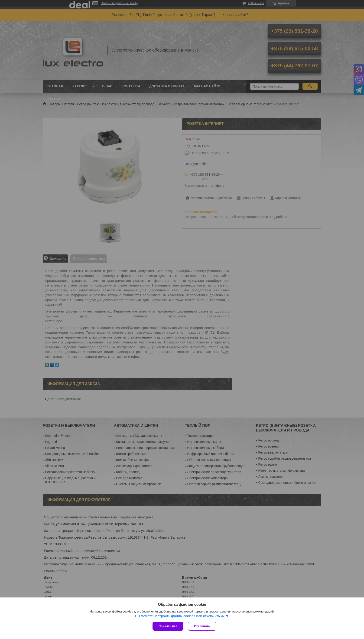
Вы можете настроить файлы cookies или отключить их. (180, 616)
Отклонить (202, 626)
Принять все (168, 626)
